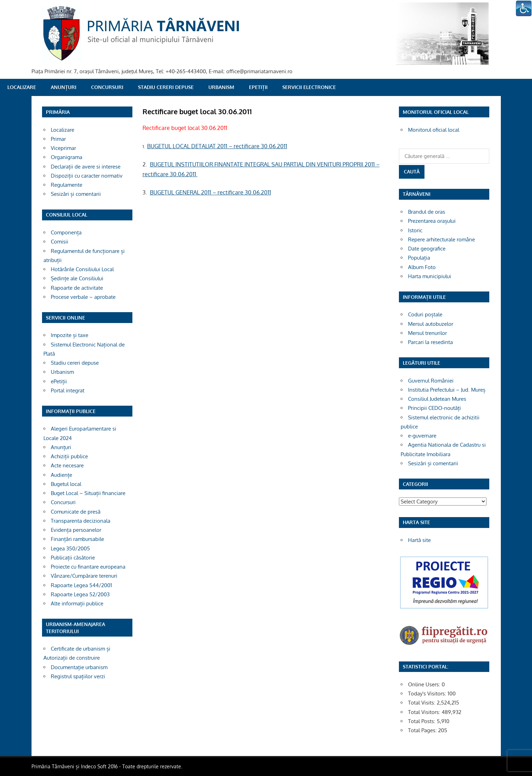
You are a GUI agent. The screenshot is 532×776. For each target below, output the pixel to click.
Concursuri (107, 87)
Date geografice (427, 249)
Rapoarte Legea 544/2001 (81, 585)
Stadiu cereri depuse (166, 87)
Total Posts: (422, 721)
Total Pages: (423, 730)
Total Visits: (422, 703)
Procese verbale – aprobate (83, 297)
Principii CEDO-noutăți (434, 408)
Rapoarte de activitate (77, 288)
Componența (66, 232)
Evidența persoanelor (76, 530)
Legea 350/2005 (70, 548)
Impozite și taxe (70, 335)
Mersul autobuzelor (431, 324)
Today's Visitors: (428, 693)
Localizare (22, 87)
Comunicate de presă (76, 512)
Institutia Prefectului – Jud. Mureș (447, 390)
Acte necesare (67, 465)
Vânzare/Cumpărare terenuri (84, 576)
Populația (419, 258)
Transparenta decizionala (81, 521)
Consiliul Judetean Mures (437, 399)
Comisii (60, 242)
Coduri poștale (425, 314)
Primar (58, 139)
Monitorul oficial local (434, 130)
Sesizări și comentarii (76, 194)
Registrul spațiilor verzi (78, 676)
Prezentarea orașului (432, 221)
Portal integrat (68, 390)
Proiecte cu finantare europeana (88, 567)
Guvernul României (431, 381)
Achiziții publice (69, 456)
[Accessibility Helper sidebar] (524, 8)
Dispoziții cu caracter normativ (87, 176)
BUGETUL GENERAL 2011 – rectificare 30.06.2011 (210, 192)
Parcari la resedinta (430, 342)
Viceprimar (63, 148)
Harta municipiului (430, 276)
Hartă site (419, 540)
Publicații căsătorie (73, 558)
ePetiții (258, 87)
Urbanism (221, 87)
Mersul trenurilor (427, 333)
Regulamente (67, 185)
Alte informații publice (77, 603)
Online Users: (425, 684)
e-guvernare (422, 436)
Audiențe (61, 475)
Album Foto (422, 267)
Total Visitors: (425, 712)
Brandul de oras (427, 212)
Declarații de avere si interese (86, 167)
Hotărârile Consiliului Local (82, 269)
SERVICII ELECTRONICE (309, 87)
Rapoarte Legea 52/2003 (80, 594)
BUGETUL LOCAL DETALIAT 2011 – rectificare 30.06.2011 (217, 146)
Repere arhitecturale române (441, 239)
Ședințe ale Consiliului (77, 278)
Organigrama (67, 157)
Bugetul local (66, 484)
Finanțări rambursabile (77, 539)
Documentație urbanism (79, 667)
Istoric (415, 230)
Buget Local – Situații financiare (88, 493)
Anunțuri (64, 87)
